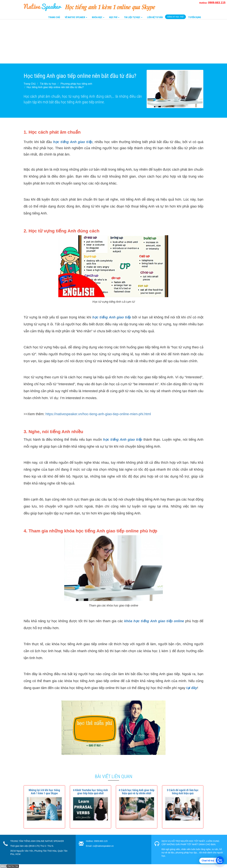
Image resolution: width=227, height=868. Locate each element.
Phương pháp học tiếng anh (76, 84)
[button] (44, 792)
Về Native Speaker (76, 17)
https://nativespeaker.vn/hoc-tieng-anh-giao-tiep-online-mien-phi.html (98, 414)
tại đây (192, 688)
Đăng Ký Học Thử (175, 17)
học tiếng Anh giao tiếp (112, 317)
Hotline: (212, 3)
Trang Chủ (54, 17)
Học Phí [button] (114, 17)
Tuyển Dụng (195, 17)
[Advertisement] (95, 41)
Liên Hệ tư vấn (155, 17)
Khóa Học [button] (98, 17)
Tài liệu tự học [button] (133, 17)
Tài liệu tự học (48, 84)
